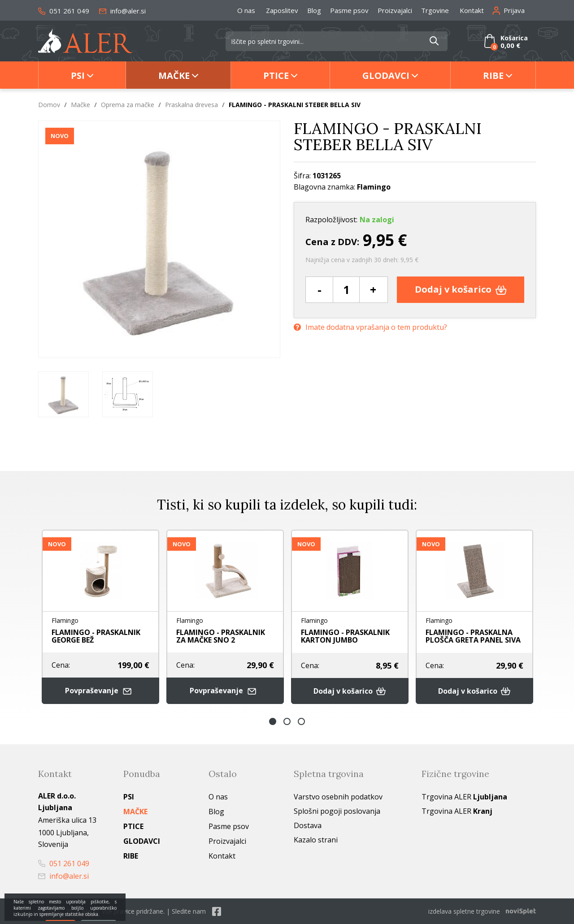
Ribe (493, 76)
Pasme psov (349, 10)
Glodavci (386, 76)
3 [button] (301, 721)
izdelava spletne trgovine (464, 911)
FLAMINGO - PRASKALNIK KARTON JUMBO (345, 636)
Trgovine (435, 10)
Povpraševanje (100, 691)
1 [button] (273, 721)
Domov (49, 105)
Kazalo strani (316, 840)
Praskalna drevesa (191, 105)
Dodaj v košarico (461, 289)
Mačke (174, 76)
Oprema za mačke (128, 105)
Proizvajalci (395, 10)
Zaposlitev (282, 10)
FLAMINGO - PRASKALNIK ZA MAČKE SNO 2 (221, 636)
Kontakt (472, 10)
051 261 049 (64, 11)
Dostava (308, 825)
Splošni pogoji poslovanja (337, 811)
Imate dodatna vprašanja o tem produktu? (370, 327)
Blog (314, 10)
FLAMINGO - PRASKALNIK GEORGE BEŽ (96, 636)
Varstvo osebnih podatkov (338, 797)
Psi (78, 76)
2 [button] (287, 721)
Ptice (276, 76)
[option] (63, 394)
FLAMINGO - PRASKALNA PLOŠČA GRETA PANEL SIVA (473, 636)
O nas (246, 10)
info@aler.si (122, 11)
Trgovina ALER (464, 797)
